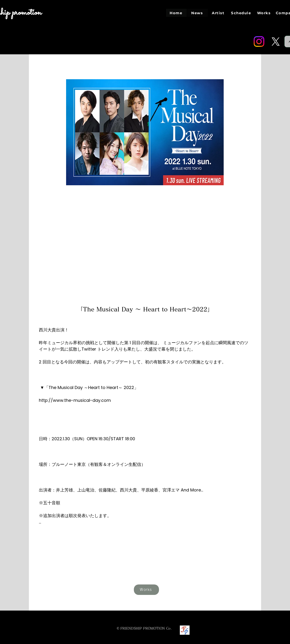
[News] (197, 13)
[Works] (264, 13)
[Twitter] (276, 42)
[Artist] (219, 13)
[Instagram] (259, 42)
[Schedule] (241, 13)
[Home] (176, 13)
